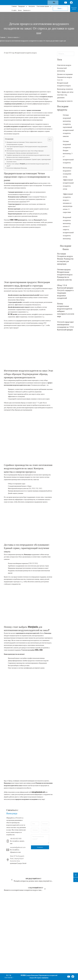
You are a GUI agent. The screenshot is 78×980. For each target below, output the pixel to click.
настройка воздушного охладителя (15, 126)
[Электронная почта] (35, 830)
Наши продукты (47, 914)
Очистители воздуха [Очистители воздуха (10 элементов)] (64, 65)
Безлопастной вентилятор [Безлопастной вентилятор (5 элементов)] (62, 70)
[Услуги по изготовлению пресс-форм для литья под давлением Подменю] (52, 928)
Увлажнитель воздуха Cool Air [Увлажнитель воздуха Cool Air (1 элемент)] (64, 79)
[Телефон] (45, 830)
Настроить (32, 6)
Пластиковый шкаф (34, 954)
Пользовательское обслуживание (47, 918)
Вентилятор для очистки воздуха (35, 922)
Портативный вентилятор (34, 937)
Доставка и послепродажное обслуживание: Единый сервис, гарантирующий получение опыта (29, 160)
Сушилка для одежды (34, 949)
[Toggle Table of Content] (49, 139)
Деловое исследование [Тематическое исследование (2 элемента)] (65, 74)
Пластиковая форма (43, 6)
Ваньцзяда (37, 220)
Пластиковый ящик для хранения (34, 961)
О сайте (14, 10)
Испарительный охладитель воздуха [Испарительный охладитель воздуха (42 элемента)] (64, 84)
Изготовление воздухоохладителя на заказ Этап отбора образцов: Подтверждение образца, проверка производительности (25, 152)
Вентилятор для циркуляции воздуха (35, 930)
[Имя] (35, 824)
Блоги (20, 10)
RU (53, 3)
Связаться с (27, 10)
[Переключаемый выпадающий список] (26, 7)
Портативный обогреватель (34, 943)
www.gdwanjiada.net (38, 792)
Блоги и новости (13, 37)
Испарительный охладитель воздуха (26, 53)
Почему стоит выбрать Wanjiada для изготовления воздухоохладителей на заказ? (28, 165)
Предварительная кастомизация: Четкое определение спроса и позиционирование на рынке (24, 143)
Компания (45, 906)
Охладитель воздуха (34, 915)
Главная (14, 6)
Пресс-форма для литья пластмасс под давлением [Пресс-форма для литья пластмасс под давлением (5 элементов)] (65, 95)
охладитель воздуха (46, 97)
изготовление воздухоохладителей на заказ (19, 183)
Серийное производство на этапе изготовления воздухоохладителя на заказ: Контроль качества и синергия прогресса (28, 156)
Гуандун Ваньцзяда (32, 975)
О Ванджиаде (46, 936)
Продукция (21, 6)
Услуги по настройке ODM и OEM (32, 650)
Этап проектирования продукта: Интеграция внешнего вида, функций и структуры (27, 148)
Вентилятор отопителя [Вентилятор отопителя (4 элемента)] (65, 89)
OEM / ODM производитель (19, 220)
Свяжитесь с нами (47, 943)
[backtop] (76, 880)
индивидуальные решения (13, 104)
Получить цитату (74, 9)
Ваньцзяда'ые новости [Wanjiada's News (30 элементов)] (65, 101)
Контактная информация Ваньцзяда (17, 168)
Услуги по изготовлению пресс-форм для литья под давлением (46, 928)
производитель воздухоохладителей (27, 633)
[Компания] (45, 824)
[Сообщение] (40, 839)
